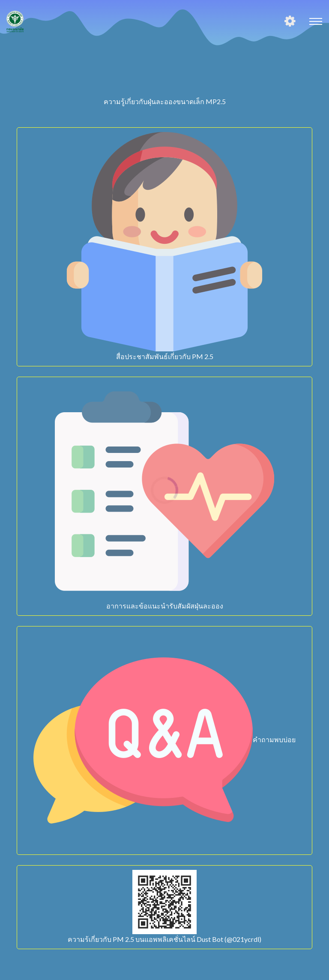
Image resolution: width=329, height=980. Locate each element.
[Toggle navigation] (316, 21)
